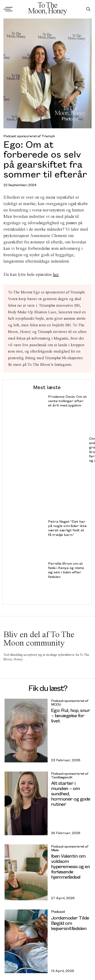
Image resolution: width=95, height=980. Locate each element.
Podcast (58, 911)
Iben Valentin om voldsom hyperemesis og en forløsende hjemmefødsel (71, 866)
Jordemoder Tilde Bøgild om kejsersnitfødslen (70, 923)
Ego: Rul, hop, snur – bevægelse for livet (71, 715)
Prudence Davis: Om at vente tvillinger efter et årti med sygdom (67, 401)
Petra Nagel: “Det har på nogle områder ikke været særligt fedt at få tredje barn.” (67, 528)
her (56, 274)
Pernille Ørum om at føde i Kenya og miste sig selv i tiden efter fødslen (66, 570)
